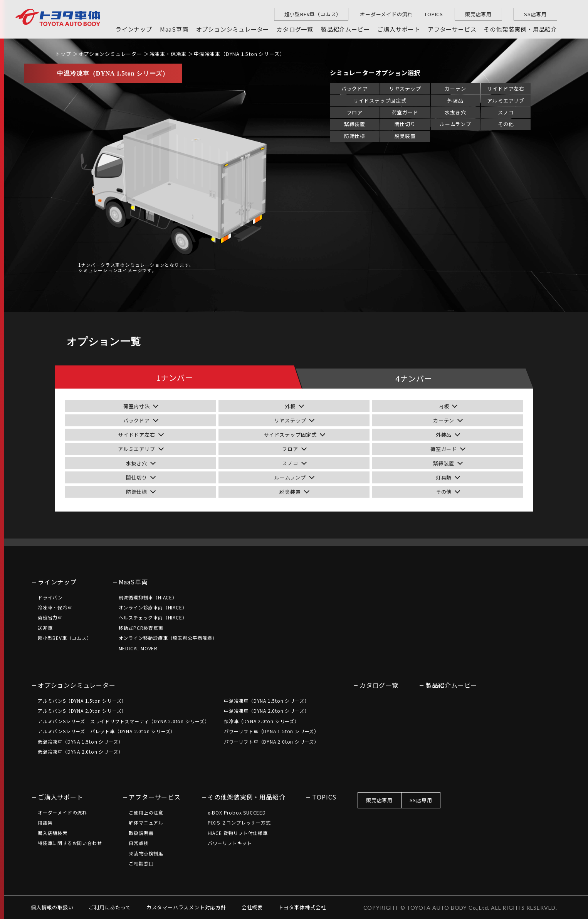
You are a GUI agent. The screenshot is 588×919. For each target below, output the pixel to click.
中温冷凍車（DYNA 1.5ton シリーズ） (239, 54)
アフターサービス (155, 797)
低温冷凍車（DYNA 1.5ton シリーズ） (80, 741)
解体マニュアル (146, 822)
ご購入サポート (60, 797)
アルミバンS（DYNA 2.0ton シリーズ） (82, 711)
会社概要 (252, 907)
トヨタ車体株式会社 (302, 907)
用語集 (45, 822)
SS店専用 (535, 14)
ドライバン (50, 597)
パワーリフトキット (230, 843)
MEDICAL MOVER (138, 648)
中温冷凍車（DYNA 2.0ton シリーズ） (266, 711)
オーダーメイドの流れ (386, 14)
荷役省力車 (50, 617)
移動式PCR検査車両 (141, 628)
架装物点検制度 (146, 853)
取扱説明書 (141, 833)
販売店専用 (478, 14)
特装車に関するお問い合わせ (70, 843)
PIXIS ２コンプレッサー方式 (239, 822)
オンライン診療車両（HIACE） (153, 607)
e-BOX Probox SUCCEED (237, 812)
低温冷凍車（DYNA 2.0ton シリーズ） (80, 752)
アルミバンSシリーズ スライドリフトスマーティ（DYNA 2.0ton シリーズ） (124, 721)
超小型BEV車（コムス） (313, 14)
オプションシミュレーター (110, 54)
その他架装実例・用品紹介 (247, 797)
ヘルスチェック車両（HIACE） (153, 617)
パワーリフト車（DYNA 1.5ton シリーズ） (271, 731)
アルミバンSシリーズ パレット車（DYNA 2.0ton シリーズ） (107, 731)
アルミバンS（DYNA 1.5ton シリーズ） (82, 701)
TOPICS (434, 14)
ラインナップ (57, 582)
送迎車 (45, 628)
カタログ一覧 (379, 685)
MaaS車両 (133, 582)
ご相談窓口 (141, 863)
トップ (63, 54)
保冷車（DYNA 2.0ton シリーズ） (262, 721)
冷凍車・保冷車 (168, 54)
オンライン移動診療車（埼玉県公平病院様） (168, 638)
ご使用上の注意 (146, 812)
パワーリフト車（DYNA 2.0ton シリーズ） (271, 741)
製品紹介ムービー (451, 685)
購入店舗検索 (53, 833)
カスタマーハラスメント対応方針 (186, 907)
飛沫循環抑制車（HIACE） (148, 597)
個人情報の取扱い (52, 907)
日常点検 (139, 843)
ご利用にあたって (110, 907)
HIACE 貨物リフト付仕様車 (238, 833)
